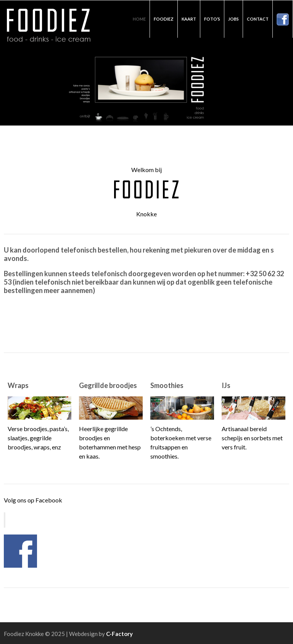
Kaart (189, 19)
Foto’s (212, 19)
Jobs (233, 19)
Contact (258, 19)
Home (139, 19)
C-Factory (119, 634)
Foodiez (164, 19)
